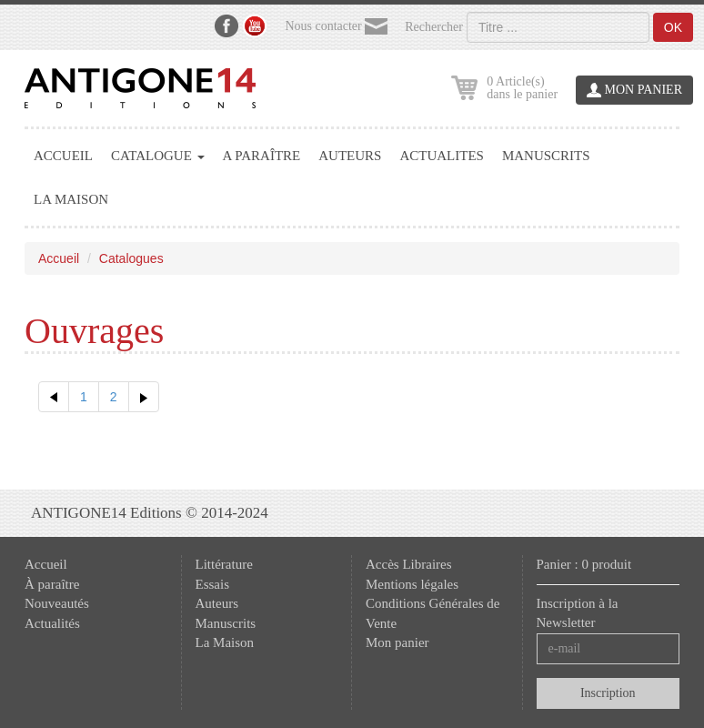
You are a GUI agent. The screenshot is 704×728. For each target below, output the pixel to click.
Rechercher (434, 27)
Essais (213, 584)
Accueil (59, 258)
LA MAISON (71, 199)
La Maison (225, 642)
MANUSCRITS (546, 156)
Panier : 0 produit (584, 564)
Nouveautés (57, 603)
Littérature (224, 564)
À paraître (52, 584)
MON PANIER (634, 91)
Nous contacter (336, 27)
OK (673, 27)
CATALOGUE (158, 156)
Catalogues (131, 258)
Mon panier (397, 642)
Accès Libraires (409, 564)
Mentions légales (412, 584)
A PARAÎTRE (262, 156)
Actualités (52, 623)
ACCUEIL (63, 156)
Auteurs (217, 603)
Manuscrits (226, 623)
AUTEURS (350, 156)
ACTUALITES (442, 156)
